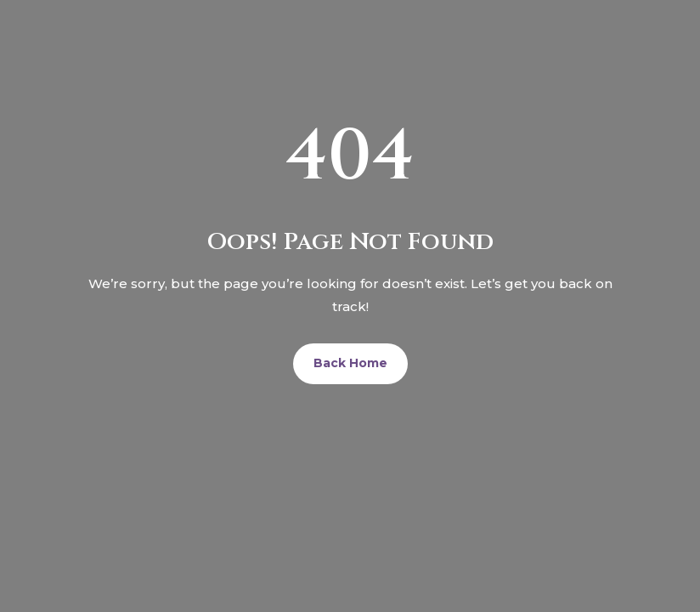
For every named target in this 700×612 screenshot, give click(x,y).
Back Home (350, 363)
